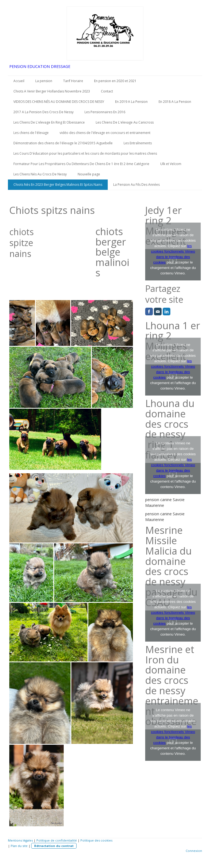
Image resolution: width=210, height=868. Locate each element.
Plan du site (19, 846)
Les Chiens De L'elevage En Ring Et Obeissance (49, 122)
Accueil (19, 81)
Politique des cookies (96, 840)
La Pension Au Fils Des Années (136, 185)
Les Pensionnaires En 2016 (105, 112)
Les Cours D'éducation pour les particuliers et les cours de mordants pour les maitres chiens (85, 153)
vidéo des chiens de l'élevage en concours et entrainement (105, 133)
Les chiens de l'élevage (31, 133)
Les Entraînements (138, 143)
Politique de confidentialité (57, 840)
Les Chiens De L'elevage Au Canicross (125, 122)
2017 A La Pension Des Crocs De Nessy (43, 112)
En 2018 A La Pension (175, 102)
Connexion (194, 851)
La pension (44, 81)
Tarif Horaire (73, 81)
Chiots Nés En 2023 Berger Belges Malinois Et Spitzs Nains (58, 185)
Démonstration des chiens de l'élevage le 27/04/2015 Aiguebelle (63, 143)
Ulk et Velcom (171, 164)
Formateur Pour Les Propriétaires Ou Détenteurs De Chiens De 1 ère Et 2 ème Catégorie (81, 164)
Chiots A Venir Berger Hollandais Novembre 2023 (52, 91)
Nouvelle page (89, 174)
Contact (107, 91)
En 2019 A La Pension (131, 102)
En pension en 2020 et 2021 (115, 81)
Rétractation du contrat (54, 846)
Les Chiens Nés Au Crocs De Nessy (40, 174)
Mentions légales (20, 840)
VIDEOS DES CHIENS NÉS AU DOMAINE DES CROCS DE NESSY (59, 102)
